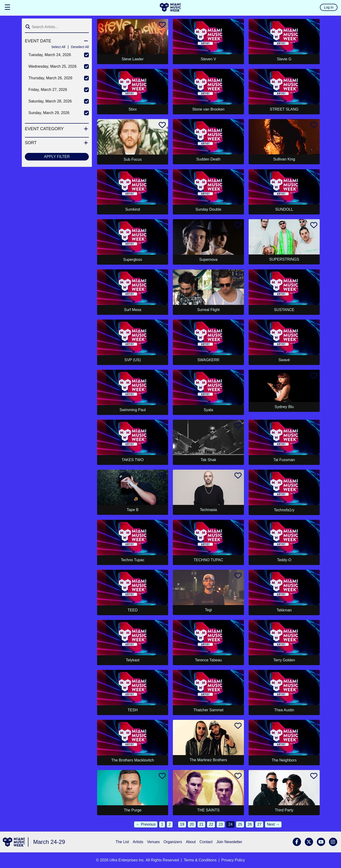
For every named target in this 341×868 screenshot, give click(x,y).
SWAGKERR (209, 360)
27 (259, 824)
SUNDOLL (284, 209)
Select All (58, 47)
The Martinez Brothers (208, 760)
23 (221, 824)
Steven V (209, 59)
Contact (206, 842)
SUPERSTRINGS (284, 259)
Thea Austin (284, 710)
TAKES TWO (133, 460)
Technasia (208, 510)
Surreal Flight (208, 310)
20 (192, 824)
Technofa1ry (284, 510)
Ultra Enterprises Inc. (127, 860)
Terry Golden (284, 660)
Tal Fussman (284, 460)
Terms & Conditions (200, 860)
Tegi (208, 610)
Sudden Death (208, 159)
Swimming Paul (133, 410)
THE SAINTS (208, 810)
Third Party (284, 810)
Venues (153, 842)
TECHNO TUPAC (209, 560)
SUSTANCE (284, 310)
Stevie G (284, 59)
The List (122, 842)
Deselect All (80, 47)
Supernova (208, 260)
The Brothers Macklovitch (133, 760)
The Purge (133, 810)
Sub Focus (133, 159)
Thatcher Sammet (208, 710)
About (191, 842)
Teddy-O (284, 560)
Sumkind (133, 209)
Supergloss (133, 260)
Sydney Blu (284, 407)
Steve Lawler (133, 59)
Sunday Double (208, 209)
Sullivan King (284, 159)
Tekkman (284, 610)
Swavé (284, 360)
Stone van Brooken (208, 109)
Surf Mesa (133, 310)
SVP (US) (132, 360)
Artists (138, 842)
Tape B (133, 510)
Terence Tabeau (208, 660)
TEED (133, 610)
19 (182, 824)
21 (202, 824)
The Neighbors (284, 760)
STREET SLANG (284, 109)
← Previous (146, 824)
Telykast (133, 660)
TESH (133, 710)
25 (240, 824)
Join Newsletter (229, 842)
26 (250, 824)
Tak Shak (208, 460)
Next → (273, 824)
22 (211, 824)
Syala (208, 410)
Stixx (133, 109)
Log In (329, 7)
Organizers (173, 842)
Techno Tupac (133, 560)
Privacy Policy (233, 860)
